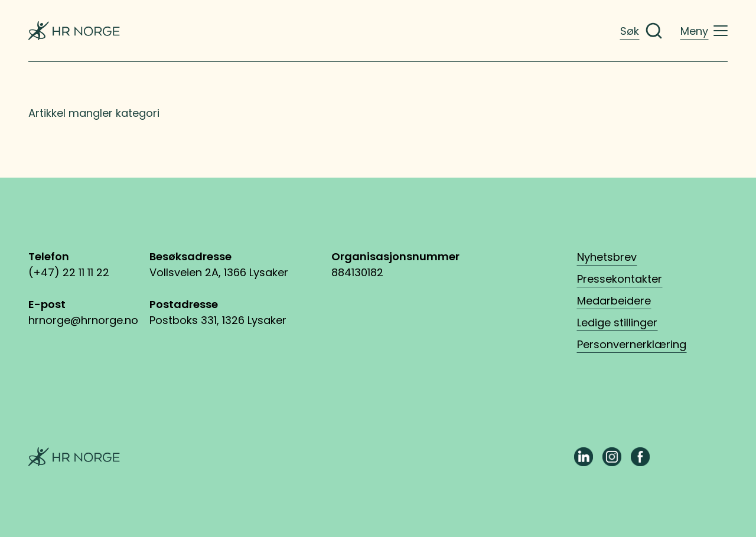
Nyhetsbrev (607, 257)
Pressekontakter (620, 279)
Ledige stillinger (617, 322)
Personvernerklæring (632, 344)
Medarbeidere (614, 301)
